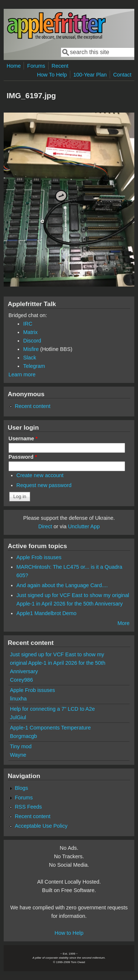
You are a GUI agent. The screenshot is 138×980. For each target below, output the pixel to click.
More (123, 623)
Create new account (40, 475)
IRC (28, 324)
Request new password (44, 485)
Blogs (21, 788)
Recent (60, 66)
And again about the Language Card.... (62, 585)
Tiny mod (21, 746)
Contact (122, 75)
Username (23, 438)
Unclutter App (84, 526)
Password (23, 457)
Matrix (30, 332)
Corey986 (21, 680)
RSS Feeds (28, 807)
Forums (36, 66)
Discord (32, 341)
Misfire (31, 349)
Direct (45, 526)
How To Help (52, 75)
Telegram (34, 366)
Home (14, 66)
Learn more (22, 374)
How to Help (69, 933)
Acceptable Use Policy (41, 826)
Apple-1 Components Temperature (50, 728)
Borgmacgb (24, 736)
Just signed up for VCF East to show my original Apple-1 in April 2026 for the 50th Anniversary (58, 663)
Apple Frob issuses (39, 557)
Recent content (33, 406)
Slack (30, 358)
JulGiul (18, 717)
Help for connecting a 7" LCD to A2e (52, 709)
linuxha (18, 699)
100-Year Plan (90, 75)
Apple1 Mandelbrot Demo (47, 613)
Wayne (18, 755)
